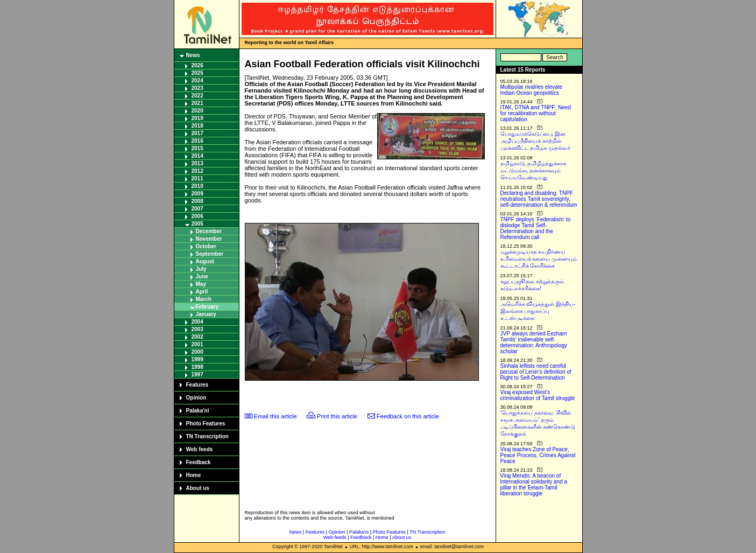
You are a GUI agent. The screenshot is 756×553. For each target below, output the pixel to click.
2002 (197, 337)
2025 (197, 73)
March (204, 299)
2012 (197, 171)
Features (197, 385)
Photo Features (206, 423)
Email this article (275, 416)
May (201, 284)
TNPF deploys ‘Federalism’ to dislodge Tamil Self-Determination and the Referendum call (536, 228)
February (207, 307)
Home (194, 475)
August (205, 261)
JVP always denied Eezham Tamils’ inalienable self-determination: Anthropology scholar (534, 342)
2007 (197, 209)
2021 (197, 103)
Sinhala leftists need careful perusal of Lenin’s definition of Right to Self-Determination (536, 372)
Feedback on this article (408, 416)
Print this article (337, 416)
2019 (197, 118)
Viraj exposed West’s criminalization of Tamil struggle (538, 395)
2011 (197, 178)
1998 (197, 367)
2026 (197, 65)
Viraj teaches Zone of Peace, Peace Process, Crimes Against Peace (538, 455)
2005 (197, 224)
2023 (197, 88)
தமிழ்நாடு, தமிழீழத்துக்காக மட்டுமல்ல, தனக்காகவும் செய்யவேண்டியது (534, 170)
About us (198, 488)
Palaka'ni (198, 411)
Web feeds (200, 449)
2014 (197, 156)
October (206, 246)
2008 (197, 201)
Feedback (199, 462)
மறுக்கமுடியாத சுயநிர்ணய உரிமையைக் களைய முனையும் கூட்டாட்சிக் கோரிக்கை (539, 259)
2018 (197, 126)
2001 (197, 344)
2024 (197, 80)
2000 (197, 352)
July (201, 269)
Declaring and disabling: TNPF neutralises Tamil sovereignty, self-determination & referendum (539, 199)
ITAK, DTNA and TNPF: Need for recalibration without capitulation (536, 113)
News (193, 55)
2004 (197, 322)
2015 (197, 148)
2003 (197, 329)
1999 (197, 359)
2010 (197, 186)
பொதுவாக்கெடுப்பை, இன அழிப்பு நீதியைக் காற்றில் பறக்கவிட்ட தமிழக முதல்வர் (536, 141)
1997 (197, 374)
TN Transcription (207, 436)
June (202, 276)
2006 (197, 216)
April (202, 292)
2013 (197, 163)
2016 (197, 141)
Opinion (196, 398)
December (209, 231)
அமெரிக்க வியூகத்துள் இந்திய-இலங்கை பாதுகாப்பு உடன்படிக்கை (538, 311)
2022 (197, 96)
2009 (197, 194)
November (209, 239)
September (210, 254)
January (206, 314)
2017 (197, 133)
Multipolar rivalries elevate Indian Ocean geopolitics (532, 90)
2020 (197, 111)
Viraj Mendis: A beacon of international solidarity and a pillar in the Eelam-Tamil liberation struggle (534, 485)
